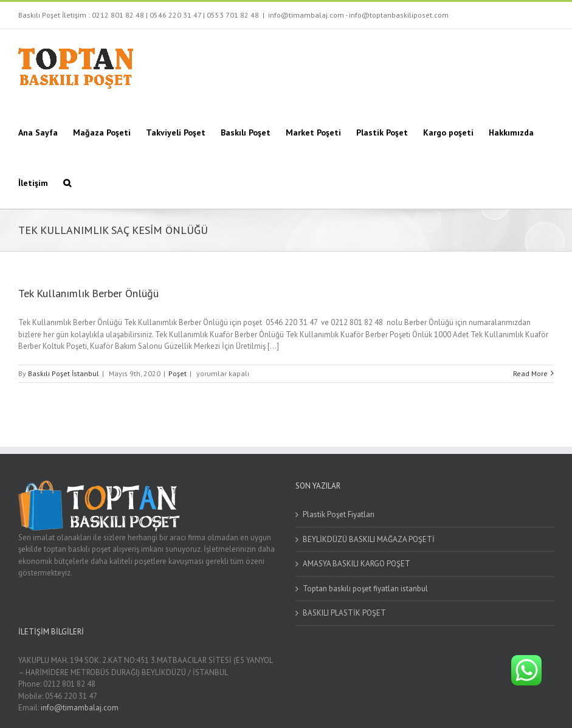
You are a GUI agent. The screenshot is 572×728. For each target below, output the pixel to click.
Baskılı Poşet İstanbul (64, 373)
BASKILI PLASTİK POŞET (344, 613)
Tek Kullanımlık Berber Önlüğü (88, 293)
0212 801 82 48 (118, 15)
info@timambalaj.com (80, 708)
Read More (530, 373)
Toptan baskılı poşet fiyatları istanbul (365, 589)
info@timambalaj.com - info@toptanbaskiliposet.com (358, 15)
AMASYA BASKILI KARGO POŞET (357, 564)
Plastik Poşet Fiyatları (339, 514)
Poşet (177, 373)
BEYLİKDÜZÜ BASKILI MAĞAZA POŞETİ (369, 539)
